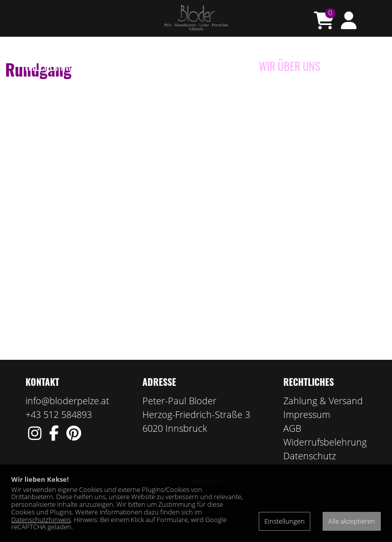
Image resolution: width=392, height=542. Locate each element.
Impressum (307, 454)
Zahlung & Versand (323, 440)
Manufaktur (220, 66)
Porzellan (157, 66)
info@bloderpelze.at (67, 440)
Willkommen (53, 66)
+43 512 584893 (59, 454)
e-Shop (107, 66)
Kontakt (349, 66)
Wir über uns (289, 66)
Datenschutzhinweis (41, 520)
